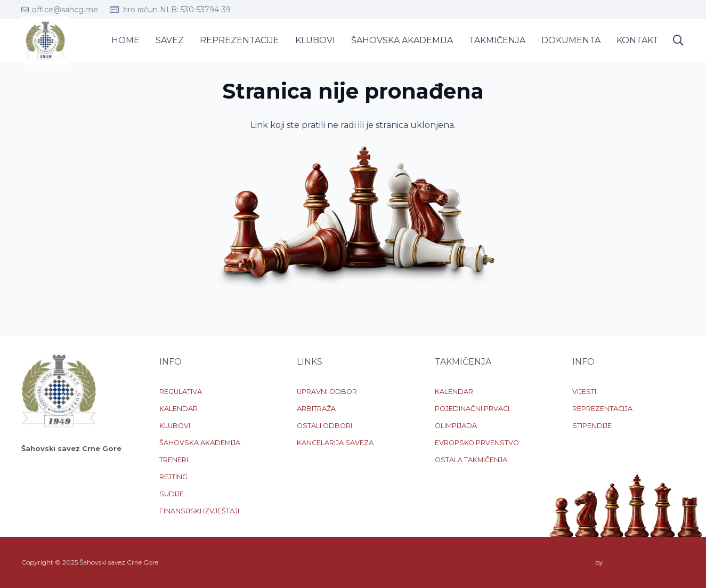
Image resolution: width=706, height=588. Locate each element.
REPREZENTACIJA (602, 409)
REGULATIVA (181, 392)
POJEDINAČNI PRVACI (472, 409)
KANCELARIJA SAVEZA (335, 443)
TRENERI (174, 460)
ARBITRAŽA (316, 409)
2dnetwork (622, 562)
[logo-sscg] (45, 41)
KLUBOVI (175, 426)
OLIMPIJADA (456, 426)
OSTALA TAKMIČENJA (471, 460)
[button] (678, 41)
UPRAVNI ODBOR (327, 392)
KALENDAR (178, 409)
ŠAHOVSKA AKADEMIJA (200, 443)
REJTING (173, 477)
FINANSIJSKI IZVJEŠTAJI (199, 511)
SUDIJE (172, 494)
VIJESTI (584, 392)
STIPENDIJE (592, 426)
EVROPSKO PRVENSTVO (477, 443)
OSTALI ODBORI (324, 426)
